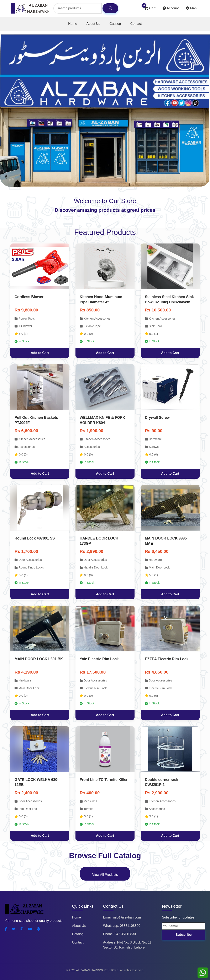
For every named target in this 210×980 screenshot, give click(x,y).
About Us (93, 24)
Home (73, 24)
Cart (150, 7)
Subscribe (183, 935)
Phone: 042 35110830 (119, 934)
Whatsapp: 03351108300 (122, 926)
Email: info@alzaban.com (122, 917)
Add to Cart (40, 353)
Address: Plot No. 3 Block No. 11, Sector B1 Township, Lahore (128, 945)
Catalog (115, 24)
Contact (136, 24)
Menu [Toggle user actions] (192, 8)
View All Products (105, 875)
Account (171, 8)
